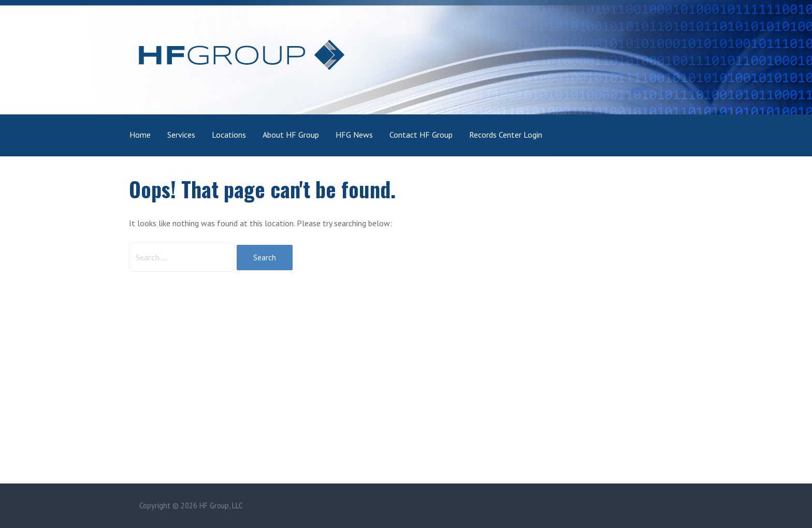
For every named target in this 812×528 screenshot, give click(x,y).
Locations (229, 135)
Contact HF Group (421, 135)
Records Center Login (506, 135)
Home (140, 135)
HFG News (354, 135)
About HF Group (291, 135)
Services (181, 135)
